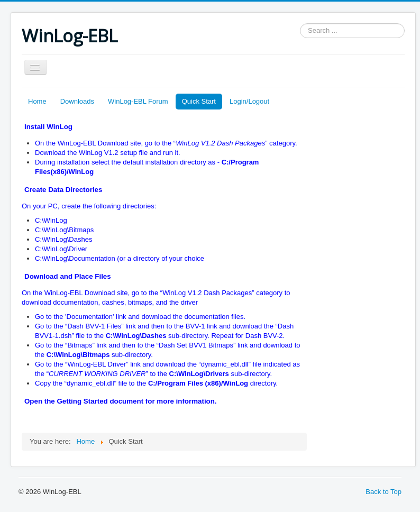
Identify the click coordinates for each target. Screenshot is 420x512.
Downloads (77, 101)
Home (37, 101)
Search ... (300, 24)
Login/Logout (249, 101)
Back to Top (384, 492)
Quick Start (199, 101)
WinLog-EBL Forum (138, 101)
